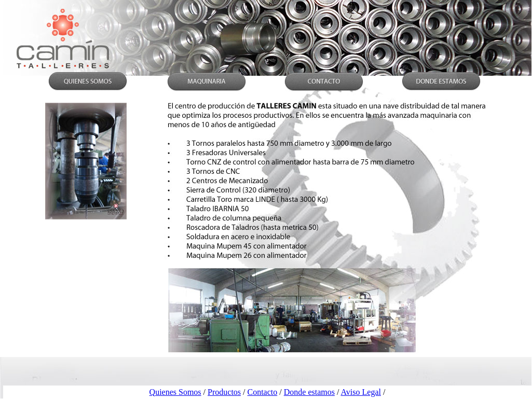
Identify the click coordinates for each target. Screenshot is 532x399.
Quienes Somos (175, 392)
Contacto (263, 392)
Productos (224, 392)
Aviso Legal (360, 392)
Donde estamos (309, 392)
